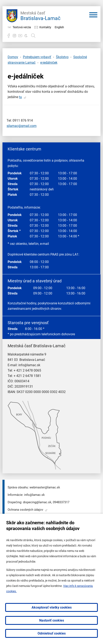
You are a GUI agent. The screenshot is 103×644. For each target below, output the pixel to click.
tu (20, 97)
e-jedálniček (49, 63)
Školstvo (62, 57)
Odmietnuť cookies (52, 633)
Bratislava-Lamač (40, 15)
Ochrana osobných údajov (25, 510)
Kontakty (45, 27)
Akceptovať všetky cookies (52, 607)
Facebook (9, 36)
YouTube (20, 36)
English (59, 27)
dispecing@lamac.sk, (37, 502)
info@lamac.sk (29, 365)
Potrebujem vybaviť (37, 57)
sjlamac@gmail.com (22, 126)
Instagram (14, 36)
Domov (13, 57)
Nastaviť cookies (52, 620)
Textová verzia (22, 27)
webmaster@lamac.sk (45, 487)
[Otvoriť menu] (93, 16)
